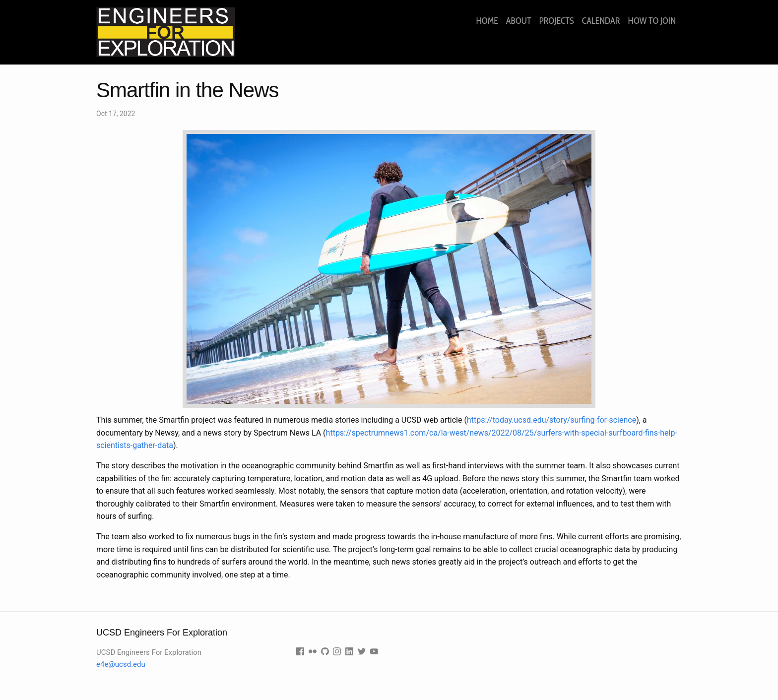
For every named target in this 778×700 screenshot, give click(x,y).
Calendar (601, 21)
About (519, 21)
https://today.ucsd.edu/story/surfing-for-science (551, 420)
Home (487, 21)
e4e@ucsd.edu (121, 664)
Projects (556, 21)
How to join (652, 21)
